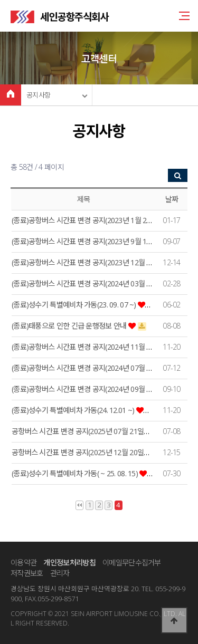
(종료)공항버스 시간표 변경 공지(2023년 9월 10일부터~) (95, 241)
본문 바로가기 (0, 0)
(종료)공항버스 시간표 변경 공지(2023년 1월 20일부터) (93, 220)
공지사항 (38, 95)
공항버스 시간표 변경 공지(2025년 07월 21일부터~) (88, 431)
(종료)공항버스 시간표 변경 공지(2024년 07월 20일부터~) (97, 368)
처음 (79, 505)
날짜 (172, 199)
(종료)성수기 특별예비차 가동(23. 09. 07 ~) (75, 305)
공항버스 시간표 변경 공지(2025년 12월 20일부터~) (88, 452)
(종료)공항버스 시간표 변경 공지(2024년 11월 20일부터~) (97, 347)
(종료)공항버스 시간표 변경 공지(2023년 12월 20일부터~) (97, 262)
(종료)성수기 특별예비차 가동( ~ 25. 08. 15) (76, 473)
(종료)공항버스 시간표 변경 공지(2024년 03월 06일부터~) (97, 283)
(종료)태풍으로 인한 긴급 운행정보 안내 (70, 326)
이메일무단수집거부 (132, 563)
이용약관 (23, 563)
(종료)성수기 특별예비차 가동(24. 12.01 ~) (74, 410)
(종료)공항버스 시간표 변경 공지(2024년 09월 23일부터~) (97, 389)
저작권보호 (27, 573)
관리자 (60, 573)
